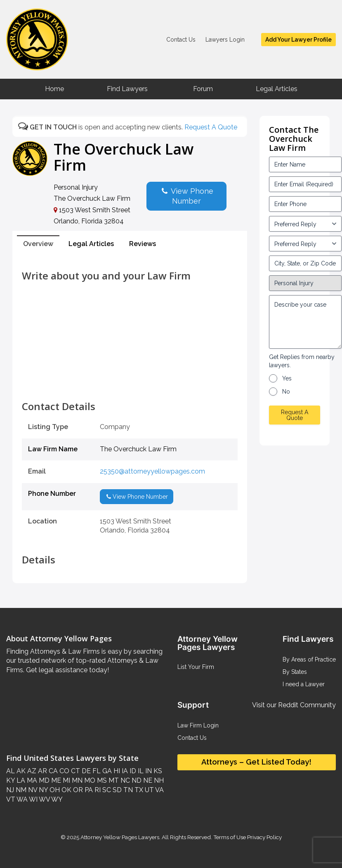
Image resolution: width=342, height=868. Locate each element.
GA (106, 771)
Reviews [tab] (143, 244)
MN (76, 780)
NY (42, 790)
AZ (31, 771)
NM (20, 790)
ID (132, 771)
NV (32, 790)
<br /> (130, 382)
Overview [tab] (38, 244)
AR (42, 771)
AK (20, 771)
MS (101, 780)
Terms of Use (230, 837)
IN (148, 771)
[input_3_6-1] (305, 244)
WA (21, 799)
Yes (287, 378)
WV (44, 799)
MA (31, 780)
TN (127, 790)
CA (52, 771)
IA (124, 771)
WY (56, 799)
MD (43, 780)
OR (77, 790)
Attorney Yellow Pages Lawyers (120, 837)
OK (66, 790)
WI (33, 799)
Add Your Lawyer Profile (298, 40)
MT (113, 780)
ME (55, 780)
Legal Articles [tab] (91, 244)
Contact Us (181, 40)
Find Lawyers (127, 89)
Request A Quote (211, 127)
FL (96, 771)
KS (157, 771)
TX (138, 790)
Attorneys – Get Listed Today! (256, 762)
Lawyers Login (225, 40)
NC (124, 780)
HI (116, 771)
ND (136, 780)
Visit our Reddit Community (294, 705)
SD (116, 790)
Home (54, 89)
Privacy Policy (264, 837)
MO (89, 780)
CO (64, 771)
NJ (10, 790)
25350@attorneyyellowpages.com (152, 471)
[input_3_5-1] (305, 224)
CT (75, 771)
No (286, 392)
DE (85, 771)
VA (159, 790)
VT (11, 799)
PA (88, 790)
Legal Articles (277, 89)
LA (20, 780)
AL (11, 771)
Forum (203, 89)
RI (97, 790)
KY (11, 780)
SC (106, 790)
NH (158, 780)
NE (147, 780)
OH (54, 790)
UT (149, 790)
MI (66, 780)
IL (140, 771)
